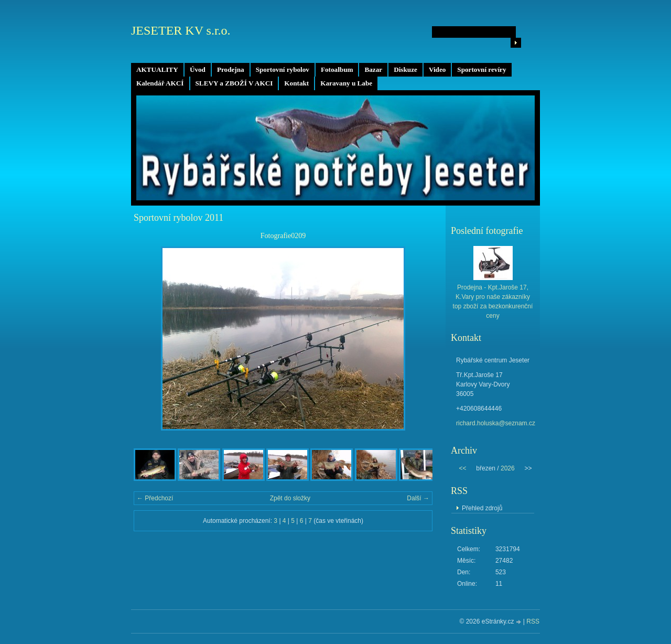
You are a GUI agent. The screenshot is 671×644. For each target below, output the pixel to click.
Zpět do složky (290, 498)
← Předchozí (155, 498)
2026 (508, 468)
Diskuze (405, 69)
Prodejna (231, 69)
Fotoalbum (337, 69)
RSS (533, 621)
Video (437, 69)
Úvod (198, 69)
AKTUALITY (157, 69)
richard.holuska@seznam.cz (496, 423)
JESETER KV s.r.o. (181, 30)
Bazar (373, 69)
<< (463, 468)
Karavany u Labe (346, 83)
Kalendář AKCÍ (160, 83)
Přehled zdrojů (482, 508)
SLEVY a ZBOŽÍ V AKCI (234, 83)
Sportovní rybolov (283, 69)
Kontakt (296, 83)
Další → (418, 498)
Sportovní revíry (481, 69)
